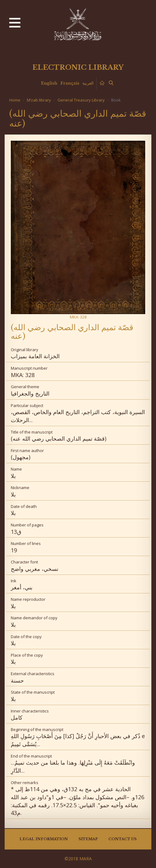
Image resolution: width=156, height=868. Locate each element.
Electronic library (78, 67)
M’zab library (39, 100)
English (49, 83)
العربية (88, 83)
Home (15, 100)
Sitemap (88, 839)
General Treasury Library (81, 100)
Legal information (44, 839)
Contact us (122, 839)
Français (70, 83)
